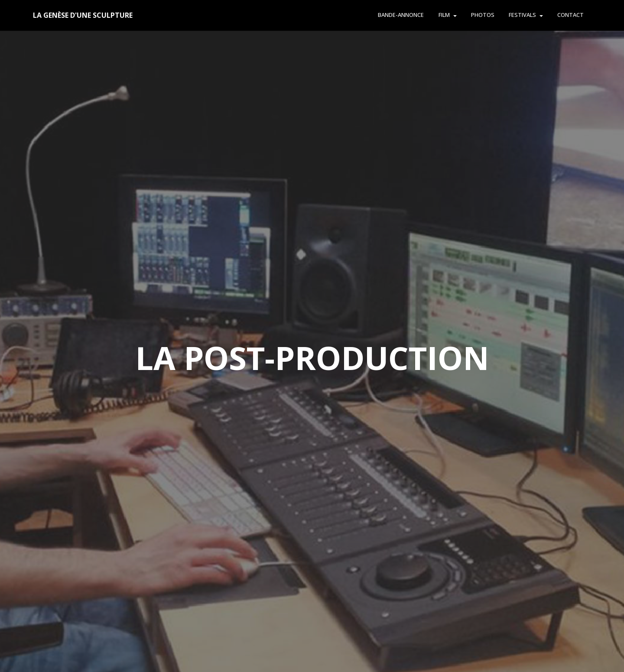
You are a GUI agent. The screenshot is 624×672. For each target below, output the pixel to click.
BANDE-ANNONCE (401, 15)
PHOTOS (483, 15)
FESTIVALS (522, 15)
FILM (444, 15)
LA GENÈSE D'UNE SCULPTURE (83, 15)
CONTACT (570, 15)
